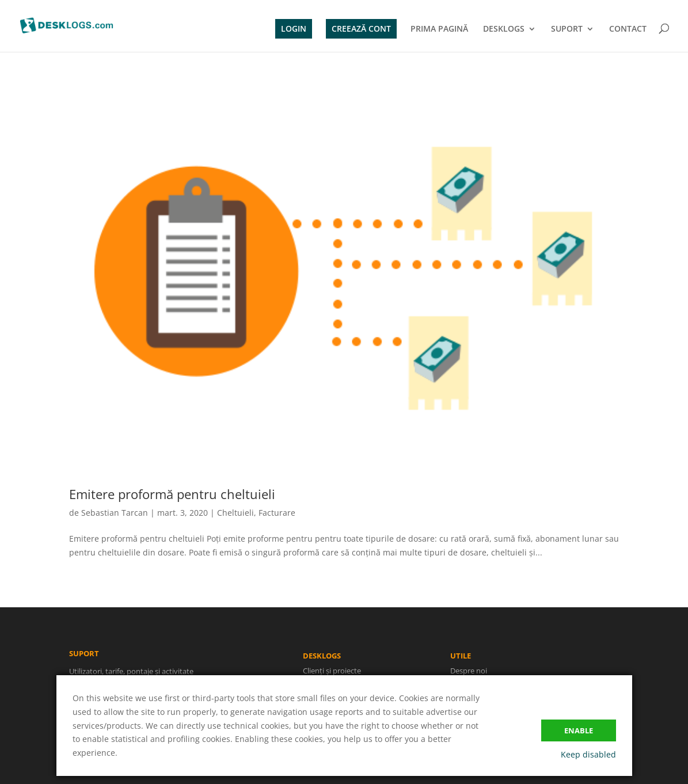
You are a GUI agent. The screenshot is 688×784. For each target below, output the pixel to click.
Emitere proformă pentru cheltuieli (172, 494)
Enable (579, 730)
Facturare (277, 513)
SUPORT (567, 29)
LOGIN (294, 28)
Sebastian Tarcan (115, 513)
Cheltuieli (235, 513)
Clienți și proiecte (333, 671)
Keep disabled (588, 754)
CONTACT (628, 29)
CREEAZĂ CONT (361, 28)
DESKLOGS (504, 29)
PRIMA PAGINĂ (439, 29)
